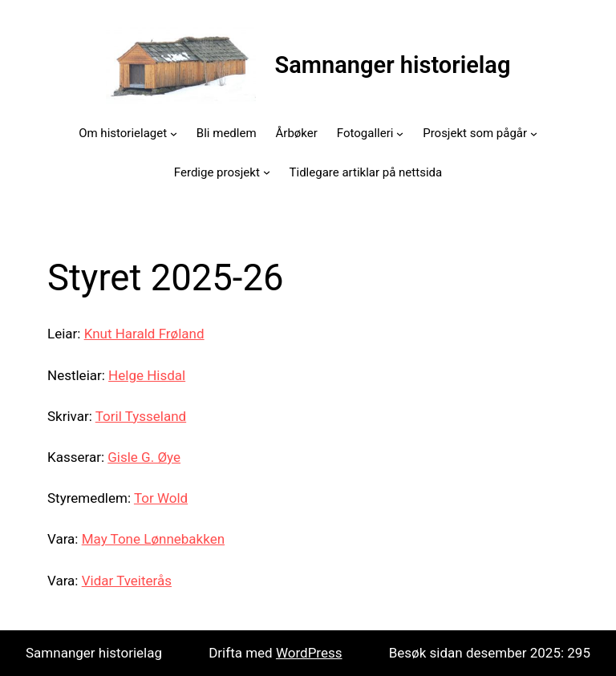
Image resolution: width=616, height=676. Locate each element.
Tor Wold (161, 498)
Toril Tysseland (141, 416)
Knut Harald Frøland (144, 334)
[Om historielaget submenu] (174, 134)
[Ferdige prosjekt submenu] (267, 172)
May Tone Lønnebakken (153, 539)
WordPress (309, 653)
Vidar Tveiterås (127, 581)
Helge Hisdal (147, 375)
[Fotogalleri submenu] (400, 134)
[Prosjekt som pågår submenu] (534, 134)
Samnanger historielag (393, 65)
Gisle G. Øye (144, 457)
